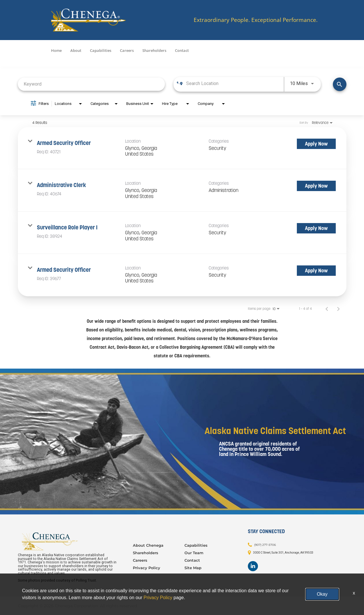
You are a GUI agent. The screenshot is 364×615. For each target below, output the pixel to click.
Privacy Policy (147, 568)
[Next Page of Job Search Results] (338, 309)
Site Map (193, 568)
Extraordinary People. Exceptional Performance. (256, 20)
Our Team (194, 553)
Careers (127, 50)
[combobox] (92, 84)
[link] (182, 148)
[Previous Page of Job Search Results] (327, 309)
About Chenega (148, 545)
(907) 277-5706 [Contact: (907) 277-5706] (265, 545)
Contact (182, 50)
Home (56, 50)
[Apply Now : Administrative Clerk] (316, 186)
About (76, 50)
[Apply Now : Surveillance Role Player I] (316, 228)
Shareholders (154, 50)
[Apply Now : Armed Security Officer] (316, 144)
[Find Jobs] (340, 84)
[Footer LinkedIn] (253, 566)
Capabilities (101, 50)
